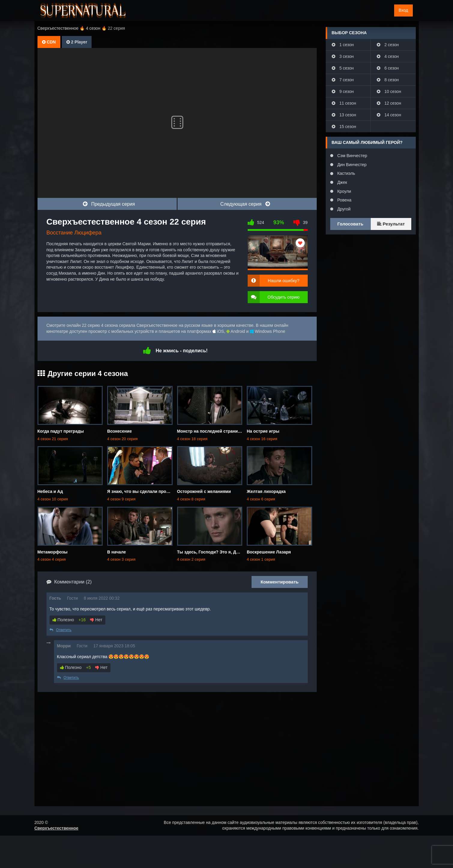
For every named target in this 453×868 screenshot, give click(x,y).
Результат (391, 224)
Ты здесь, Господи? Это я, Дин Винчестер (221, 552)
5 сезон (343, 68)
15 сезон (344, 127)
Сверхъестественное (57, 828)
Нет (96, 620)
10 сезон (389, 91)
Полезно (63, 620)
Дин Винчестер (352, 165)
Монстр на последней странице (210, 431)
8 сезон (388, 80)
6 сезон (388, 68)
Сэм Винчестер (352, 156)
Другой (343, 209)
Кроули (344, 191)
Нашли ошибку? (284, 281)
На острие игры (263, 431)
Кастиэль (346, 173)
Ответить (60, 630)
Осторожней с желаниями (204, 491)
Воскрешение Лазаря (269, 552)
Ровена (344, 200)
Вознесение (119, 431)
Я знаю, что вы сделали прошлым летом (150, 491)
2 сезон (388, 45)
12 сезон (389, 103)
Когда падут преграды (61, 431)
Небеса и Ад (50, 491)
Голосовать (350, 224)
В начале (116, 552)
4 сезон (388, 56)
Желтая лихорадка (266, 491)
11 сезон (344, 103)
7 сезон (343, 80)
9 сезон (343, 91)
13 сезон (344, 115)
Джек (342, 182)
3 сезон (343, 56)
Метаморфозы (53, 552)
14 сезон (389, 115)
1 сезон (343, 45)
